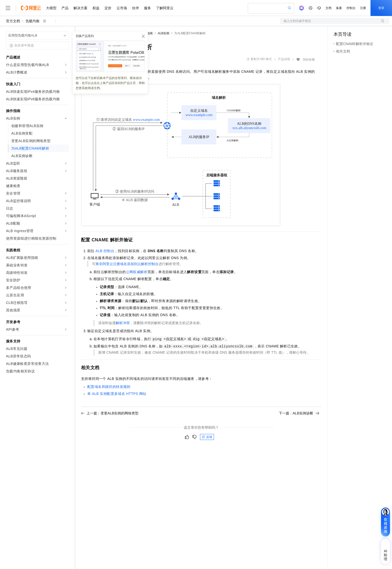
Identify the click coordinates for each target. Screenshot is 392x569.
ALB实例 (164, 33)
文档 (328, 8)
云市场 (122, 8)
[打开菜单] (8, 8)
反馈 (207, 437)
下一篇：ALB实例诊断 (299, 413)
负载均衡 (32, 21)
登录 (381, 8)
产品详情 (284, 59)
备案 (339, 8)
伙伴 (135, 8)
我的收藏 (309, 60)
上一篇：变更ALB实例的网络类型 (110, 413)
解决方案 (80, 8)
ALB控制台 (105, 251)
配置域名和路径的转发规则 (109, 387)
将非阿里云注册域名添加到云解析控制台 (127, 264)
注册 (363, 8)
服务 (147, 8)
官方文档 (13, 21)
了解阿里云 (165, 8)
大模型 (51, 8)
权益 (96, 8)
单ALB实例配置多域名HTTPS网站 (117, 394)
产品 (65, 8)
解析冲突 (123, 323)
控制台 (351, 8)
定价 (108, 8)
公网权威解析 (137, 272)
